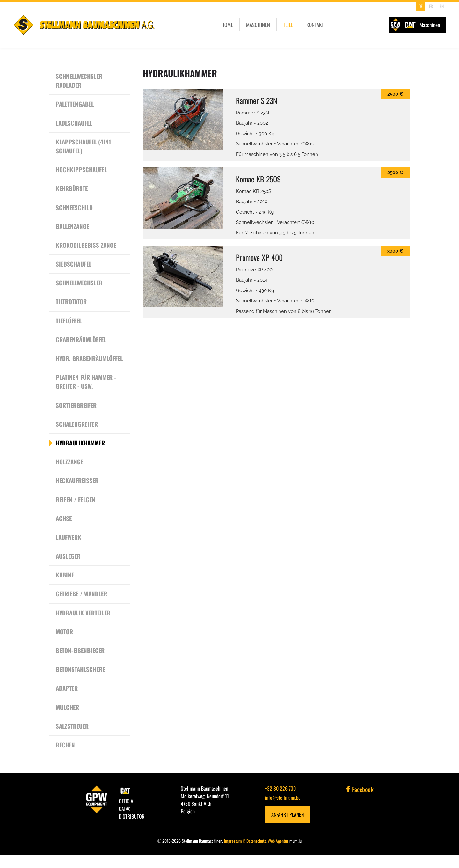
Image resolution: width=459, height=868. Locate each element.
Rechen (66, 758)
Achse (64, 530)
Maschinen (258, 25)
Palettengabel (75, 104)
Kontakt (315, 25)
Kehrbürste (72, 189)
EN (442, 6)
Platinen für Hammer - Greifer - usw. (86, 393)
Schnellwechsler (80, 284)
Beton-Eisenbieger (81, 663)
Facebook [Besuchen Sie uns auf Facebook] (360, 802)
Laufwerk (69, 549)
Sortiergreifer (77, 416)
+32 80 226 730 (280, 801)
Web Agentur (278, 853)
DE (421, 6)
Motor (64, 644)
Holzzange (70, 473)
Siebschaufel (74, 265)
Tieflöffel (69, 322)
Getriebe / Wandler (82, 606)
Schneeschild (75, 208)
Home (227, 25)
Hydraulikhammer (81, 454)
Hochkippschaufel (82, 170)
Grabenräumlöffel (81, 341)
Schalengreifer (77, 435)
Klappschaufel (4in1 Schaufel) (84, 147)
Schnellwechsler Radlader (80, 81)
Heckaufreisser (78, 492)
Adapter (67, 701)
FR (431, 6)
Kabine (65, 587)
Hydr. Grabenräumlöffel (81, 365)
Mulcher (68, 720)
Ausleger (68, 568)
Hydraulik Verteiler (84, 625)
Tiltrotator (71, 303)
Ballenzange (73, 227)
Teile (288, 25)
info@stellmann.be (283, 811)
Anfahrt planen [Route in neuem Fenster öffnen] (288, 828)
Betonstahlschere (81, 682)
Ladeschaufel (74, 123)
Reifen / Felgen (76, 511)
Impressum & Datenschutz (245, 853)
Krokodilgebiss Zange (86, 246)
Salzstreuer (73, 739)
